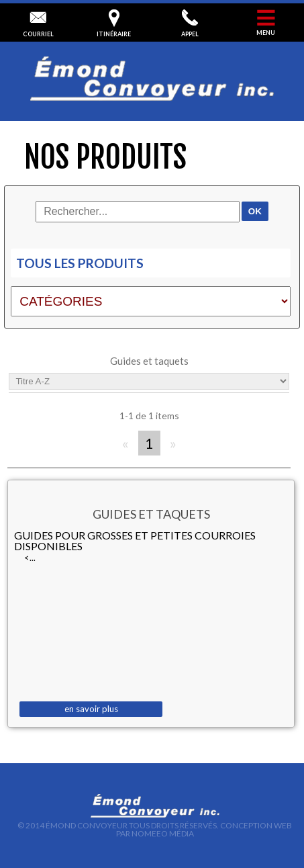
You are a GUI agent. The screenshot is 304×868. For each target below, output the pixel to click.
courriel (38, 24)
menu (266, 23)
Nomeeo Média (163, 833)
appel (190, 24)
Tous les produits (80, 263)
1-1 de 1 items (149, 416)
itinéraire (114, 24)
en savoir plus (91, 709)
